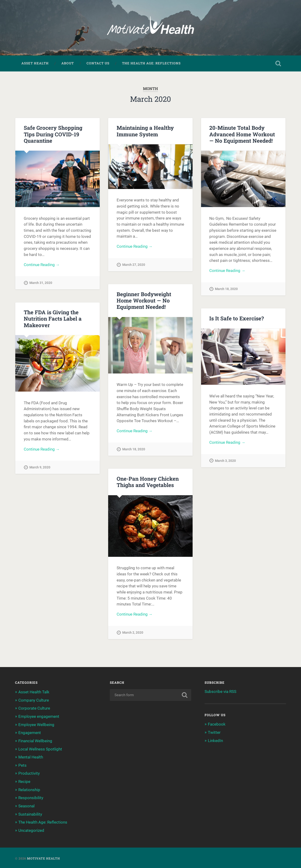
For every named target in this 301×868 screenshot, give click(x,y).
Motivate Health (44, 857)
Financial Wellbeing (35, 741)
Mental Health (31, 757)
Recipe (24, 781)
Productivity (29, 773)
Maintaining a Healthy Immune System (145, 131)
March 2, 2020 (133, 633)
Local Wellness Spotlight (40, 749)
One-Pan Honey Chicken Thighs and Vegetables (148, 482)
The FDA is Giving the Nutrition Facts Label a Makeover (53, 319)
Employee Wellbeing (36, 725)
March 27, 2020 (134, 265)
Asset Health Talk (34, 692)
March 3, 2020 (225, 461)
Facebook (217, 725)
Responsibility (31, 797)
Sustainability (30, 813)
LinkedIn (215, 741)
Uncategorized (31, 829)
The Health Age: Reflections (151, 64)
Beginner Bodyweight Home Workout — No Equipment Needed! (144, 301)
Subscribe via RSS (220, 692)
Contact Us (98, 64)
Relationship (29, 789)
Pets (22, 765)
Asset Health (35, 64)
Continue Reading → (42, 265)
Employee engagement (39, 717)
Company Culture (34, 700)
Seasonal (26, 805)
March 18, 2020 (226, 290)
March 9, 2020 (40, 468)
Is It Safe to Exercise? (236, 319)
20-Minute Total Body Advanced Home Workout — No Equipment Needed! (242, 134)
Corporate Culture (34, 708)
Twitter (214, 733)
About (68, 64)
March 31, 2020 (41, 284)
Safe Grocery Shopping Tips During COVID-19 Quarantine (53, 134)
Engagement (30, 733)
